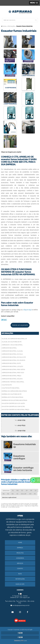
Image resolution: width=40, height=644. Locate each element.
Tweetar (4, 320)
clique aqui (27, 310)
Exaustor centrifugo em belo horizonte (23, 469)
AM (30, 494)
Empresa (20, 548)
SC (36, 491)
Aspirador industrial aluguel (12, 351)
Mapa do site (20, 584)
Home (20, 543)
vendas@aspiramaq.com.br (20, 605)
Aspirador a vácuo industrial (12, 345)
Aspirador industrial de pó (11, 363)
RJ (13, 491)
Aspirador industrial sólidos (12, 379)
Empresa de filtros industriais (12, 397)
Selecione (6, 491)
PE (8, 494)
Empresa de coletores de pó (12, 394)
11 (20, 420)
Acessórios (20, 558)
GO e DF (24, 494)
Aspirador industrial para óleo (13, 373)
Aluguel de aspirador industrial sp (14, 339)
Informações (7, 333)
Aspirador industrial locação (12, 366)
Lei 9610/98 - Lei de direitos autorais (10, 507)
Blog (20, 574)
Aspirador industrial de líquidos (13, 360)
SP (27, 491)
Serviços (20, 563)
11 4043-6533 (22, 601)
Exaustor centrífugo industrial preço (16, 410)
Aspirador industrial (9, 348)
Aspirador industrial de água (12, 354)
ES (22, 491)
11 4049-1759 (11, 601)
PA (35, 494)
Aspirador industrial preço (12, 376)
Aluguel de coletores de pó (12, 342)
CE (17, 494)
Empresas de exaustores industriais (14, 400)
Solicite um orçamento (20, 325)
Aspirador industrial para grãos (13, 370)
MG (17, 491)
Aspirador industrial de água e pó (14, 357)
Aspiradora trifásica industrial (13, 382)
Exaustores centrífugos (19, 457)
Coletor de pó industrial (11, 388)
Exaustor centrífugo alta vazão (13, 403)
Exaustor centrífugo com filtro (13, 407)
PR (31, 491)
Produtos (20, 553)
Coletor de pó (7, 385)
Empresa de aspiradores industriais (14, 391)
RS (4, 494)
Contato (20, 569)
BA (13, 494)
